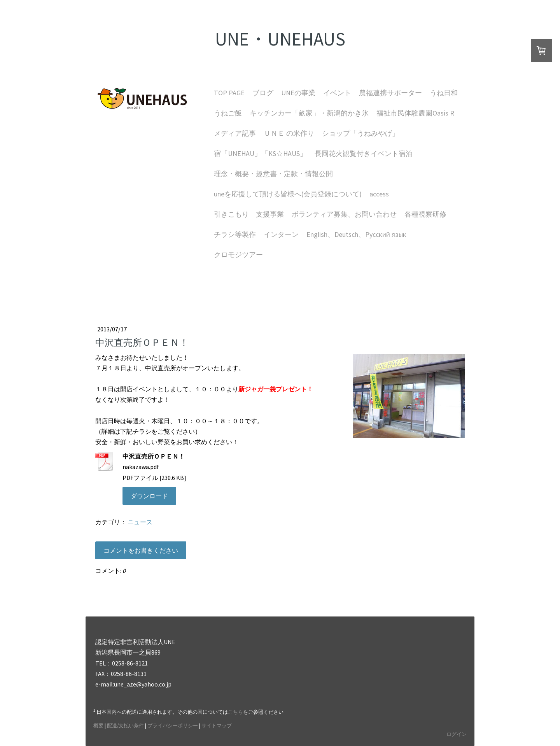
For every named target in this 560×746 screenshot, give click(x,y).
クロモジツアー (238, 255)
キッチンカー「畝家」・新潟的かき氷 (309, 113)
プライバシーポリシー (173, 725)
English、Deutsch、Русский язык (356, 234)
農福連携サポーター (390, 93)
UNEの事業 (298, 93)
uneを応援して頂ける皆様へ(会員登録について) (288, 194)
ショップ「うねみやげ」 (360, 133)
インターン (281, 234)
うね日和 (444, 93)
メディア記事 (235, 133)
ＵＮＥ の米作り (289, 133)
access (379, 194)
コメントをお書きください (141, 550)
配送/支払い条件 (125, 725)
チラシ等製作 (235, 234)
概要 (98, 725)
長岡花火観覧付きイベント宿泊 (364, 153)
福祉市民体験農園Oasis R (415, 113)
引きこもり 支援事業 (249, 214)
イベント (337, 93)
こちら (235, 712)
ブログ (263, 93)
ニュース (140, 522)
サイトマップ (217, 725)
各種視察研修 (425, 214)
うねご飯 (228, 113)
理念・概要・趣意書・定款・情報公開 (273, 174)
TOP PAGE (229, 93)
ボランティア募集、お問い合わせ (344, 214)
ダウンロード (149, 496)
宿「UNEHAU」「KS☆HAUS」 (260, 153)
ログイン (457, 734)
